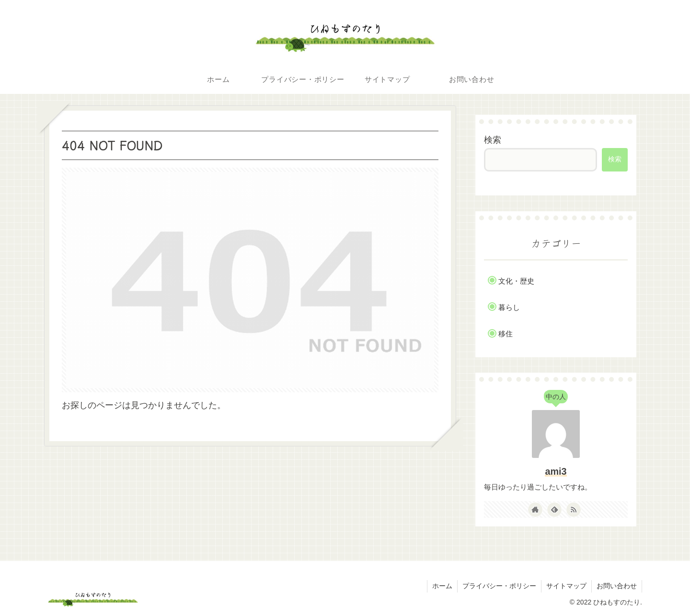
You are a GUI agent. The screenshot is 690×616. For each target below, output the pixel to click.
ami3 (556, 471)
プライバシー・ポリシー (499, 586)
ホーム (442, 586)
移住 (506, 334)
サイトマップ (566, 586)
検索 (493, 140)
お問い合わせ (617, 586)
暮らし (509, 307)
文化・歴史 (516, 281)
